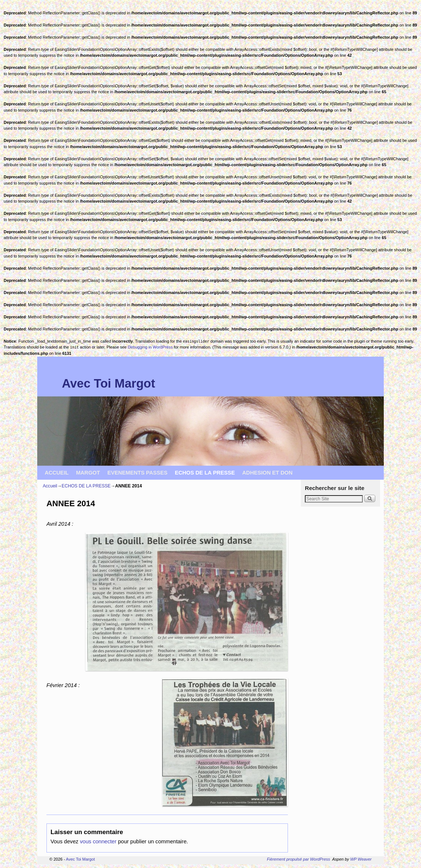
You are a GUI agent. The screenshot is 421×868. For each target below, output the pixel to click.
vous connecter (98, 841)
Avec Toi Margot (109, 383)
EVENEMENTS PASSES (137, 473)
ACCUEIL (57, 473)
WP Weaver (361, 859)
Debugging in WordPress (150, 347)
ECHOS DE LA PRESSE (205, 473)
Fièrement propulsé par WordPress (298, 859)
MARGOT (88, 473)
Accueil (50, 486)
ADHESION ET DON (267, 473)
